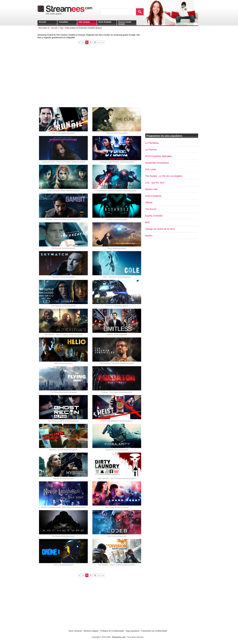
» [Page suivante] (99, 42)
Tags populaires (133, 631)
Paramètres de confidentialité (154, 631)
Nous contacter (75, 631)
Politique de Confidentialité (112, 631)
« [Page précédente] (79, 42)
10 (95, 42)
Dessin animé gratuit (125, 23)
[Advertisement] (91, 75)
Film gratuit (84, 22)
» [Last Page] (103, 42)
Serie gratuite (105, 22)
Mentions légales (91, 631)
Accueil (43, 22)
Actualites (64, 22)
